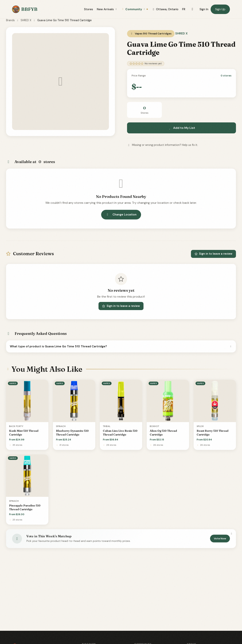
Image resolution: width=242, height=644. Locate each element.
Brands (10, 20)
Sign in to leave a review (213, 254)
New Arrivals (107, 9)
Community (135, 9)
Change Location (121, 215)
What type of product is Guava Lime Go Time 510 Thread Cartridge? (121, 346)
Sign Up (220, 9)
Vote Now (220, 539)
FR (184, 9)
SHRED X (26, 20)
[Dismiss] (231, 534)
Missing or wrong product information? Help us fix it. (162, 145)
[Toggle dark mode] (192, 9)
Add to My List (181, 128)
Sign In (204, 9)
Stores (88, 9)
